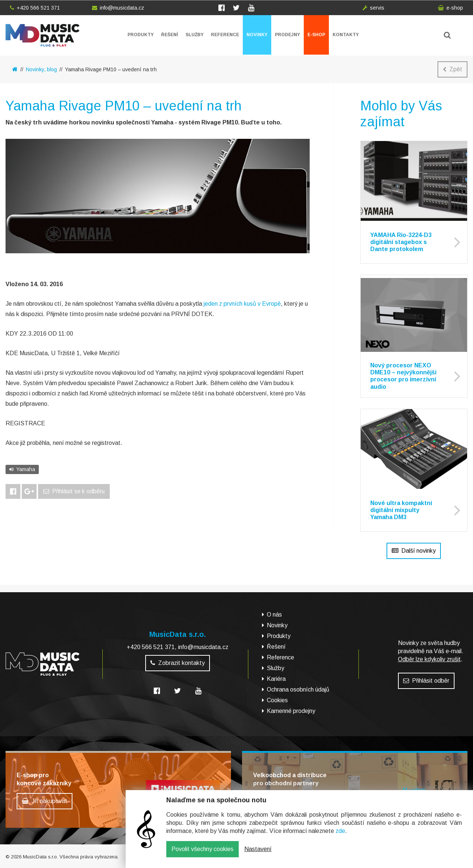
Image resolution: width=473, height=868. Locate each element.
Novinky (257, 35)
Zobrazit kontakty (178, 663)
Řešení (170, 35)
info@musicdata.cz (118, 8)
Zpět (452, 69)
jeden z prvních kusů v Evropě (242, 304)
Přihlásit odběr (426, 681)
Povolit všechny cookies (203, 854)
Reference (225, 35)
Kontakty (346, 35)
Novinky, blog (41, 69)
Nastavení (258, 854)
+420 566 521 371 (35, 8)
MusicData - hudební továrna (42, 35)
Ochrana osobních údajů (298, 689)
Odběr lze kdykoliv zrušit (429, 659)
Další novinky (414, 551)
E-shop (316, 35)
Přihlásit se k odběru (74, 491)
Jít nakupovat (45, 801)
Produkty (141, 35)
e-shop (450, 8)
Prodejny (287, 35)
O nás (274, 615)
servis (373, 8)
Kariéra (276, 679)
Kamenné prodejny (291, 711)
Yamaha (22, 469)
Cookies (277, 700)
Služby (195, 35)
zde (340, 836)
